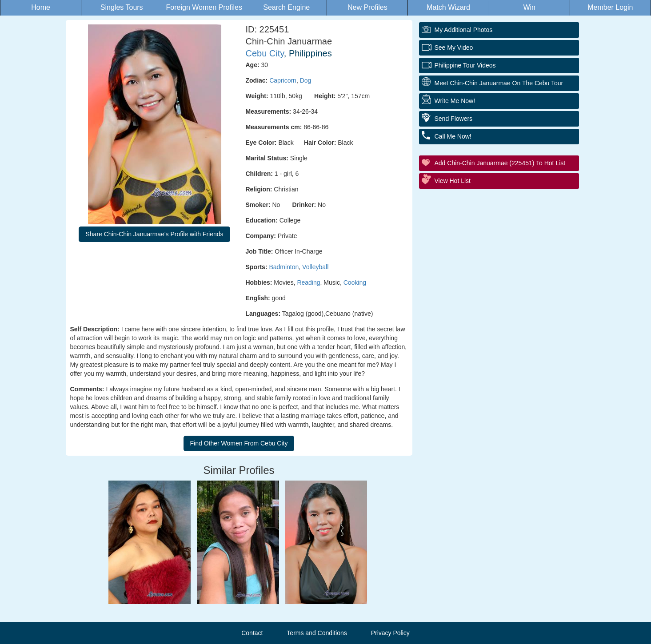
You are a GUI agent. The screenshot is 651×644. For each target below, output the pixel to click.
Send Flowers (454, 119)
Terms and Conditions (317, 633)
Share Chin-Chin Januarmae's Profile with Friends (154, 234)
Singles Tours (122, 7)
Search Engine (286, 7)
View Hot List (453, 181)
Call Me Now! (453, 136)
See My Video (454, 48)
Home (41, 7)
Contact (252, 633)
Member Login (610, 7)
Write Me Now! (455, 101)
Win (529, 7)
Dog (306, 80)
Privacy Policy (390, 633)
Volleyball (315, 267)
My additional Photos (464, 30)
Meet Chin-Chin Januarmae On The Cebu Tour (499, 83)
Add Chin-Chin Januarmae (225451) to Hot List (500, 163)
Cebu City (265, 53)
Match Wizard (448, 7)
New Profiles (367, 7)
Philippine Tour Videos (465, 65)
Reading (308, 282)
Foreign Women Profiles (204, 7)
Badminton (284, 267)
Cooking (355, 282)
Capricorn (283, 80)
